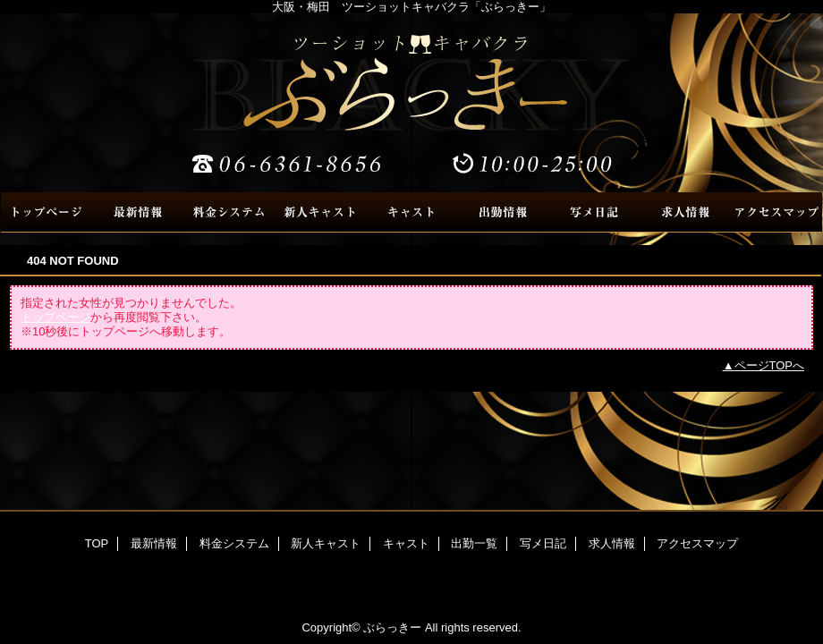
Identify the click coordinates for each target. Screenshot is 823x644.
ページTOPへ (770, 365)
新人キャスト (320, 212)
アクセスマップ (776, 212)
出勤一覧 (503, 212)
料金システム (229, 212)
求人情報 (685, 212)
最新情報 (138, 212)
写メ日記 (594, 212)
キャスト (411, 212)
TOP (47, 212)
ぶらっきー (411, 103)
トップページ (55, 317)
